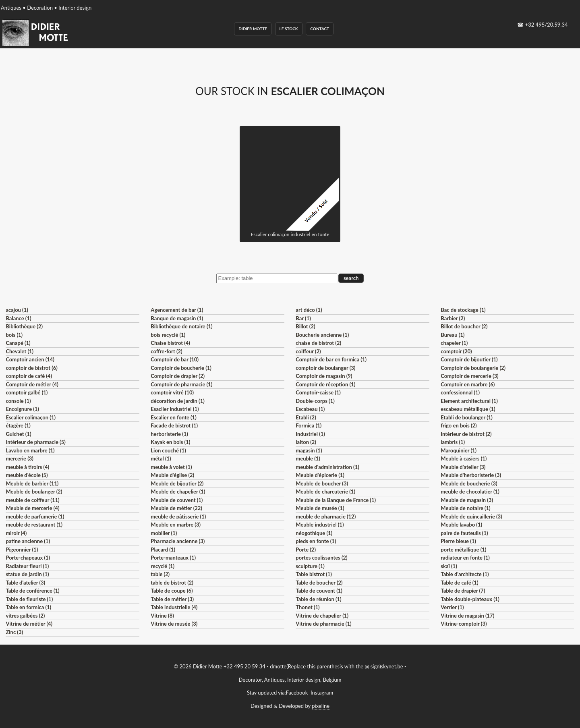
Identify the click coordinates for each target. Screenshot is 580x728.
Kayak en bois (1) (170, 442)
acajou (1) (17, 310)
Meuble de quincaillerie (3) (471, 516)
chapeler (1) (454, 343)
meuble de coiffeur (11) (32, 500)
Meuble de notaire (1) (465, 508)
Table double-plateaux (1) (470, 599)
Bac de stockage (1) (463, 310)
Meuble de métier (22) (176, 508)
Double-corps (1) (315, 401)
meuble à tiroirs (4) (27, 467)
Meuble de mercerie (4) (32, 508)
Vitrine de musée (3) (174, 624)
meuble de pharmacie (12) (326, 516)
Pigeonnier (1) (22, 550)
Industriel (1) (310, 434)
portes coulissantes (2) (321, 558)
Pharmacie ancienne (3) (178, 541)
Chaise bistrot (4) (170, 343)
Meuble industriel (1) (320, 525)
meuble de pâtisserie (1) (178, 516)
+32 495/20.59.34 (547, 25)
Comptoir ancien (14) (30, 359)
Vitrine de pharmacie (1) (323, 624)
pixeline (321, 706)
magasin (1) (309, 450)
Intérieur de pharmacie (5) (35, 442)
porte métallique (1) (463, 550)
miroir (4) (16, 533)
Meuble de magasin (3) (467, 500)
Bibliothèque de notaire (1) (181, 326)
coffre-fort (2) (166, 351)
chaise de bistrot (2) (318, 343)
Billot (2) (305, 326)
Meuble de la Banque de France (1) (336, 500)
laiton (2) (306, 442)
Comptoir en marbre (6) (468, 384)
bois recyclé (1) (168, 335)
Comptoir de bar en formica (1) (331, 359)
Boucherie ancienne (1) (322, 335)
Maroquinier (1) (459, 450)
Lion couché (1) (168, 450)
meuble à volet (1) (171, 467)
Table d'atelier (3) (25, 583)
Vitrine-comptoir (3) (464, 624)
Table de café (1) (459, 583)
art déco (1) (309, 310)
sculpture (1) (310, 566)
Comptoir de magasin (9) (324, 376)
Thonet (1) (308, 607)
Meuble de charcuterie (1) (325, 492)
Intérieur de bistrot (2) (466, 434)
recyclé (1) (163, 566)
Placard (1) (163, 550)
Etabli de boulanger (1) (467, 417)
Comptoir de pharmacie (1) (181, 384)
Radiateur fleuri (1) (27, 566)
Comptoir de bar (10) (175, 359)
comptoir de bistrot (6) (31, 368)
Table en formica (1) (28, 607)
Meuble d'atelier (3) (463, 467)
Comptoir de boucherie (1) (181, 368)
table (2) (160, 574)
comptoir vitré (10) (172, 392)
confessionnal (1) (460, 392)
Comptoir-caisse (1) (318, 392)
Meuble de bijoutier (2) (177, 483)
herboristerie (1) (169, 434)
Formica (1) (309, 425)
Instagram (322, 693)
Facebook (297, 693)
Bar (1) (303, 318)
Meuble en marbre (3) (176, 525)
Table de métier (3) (172, 599)
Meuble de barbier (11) (32, 483)
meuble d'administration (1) (327, 467)
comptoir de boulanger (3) (325, 368)
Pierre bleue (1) (458, 541)
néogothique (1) (314, 533)
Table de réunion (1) (318, 599)
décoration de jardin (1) (177, 401)
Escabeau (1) (310, 409)
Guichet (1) (18, 434)
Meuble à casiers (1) (464, 458)
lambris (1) (453, 442)
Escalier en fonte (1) (173, 417)
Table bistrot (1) (314, 574)
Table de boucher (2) (319, 583)
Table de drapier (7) (463, 591)
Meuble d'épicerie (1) (320, 475)
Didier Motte (253, 29)
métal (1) (161, 458)
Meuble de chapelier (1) (178, 492)
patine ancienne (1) (28, 541)
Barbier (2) (453, 318)
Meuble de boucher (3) (322, 483)
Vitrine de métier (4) (29, 624)
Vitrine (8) (162, 616)
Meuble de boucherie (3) (469, 483)
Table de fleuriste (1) (29, 599)
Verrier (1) (452, 607)
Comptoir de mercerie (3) (469, 376)
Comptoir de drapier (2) (178, 376)
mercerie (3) (20, 458)
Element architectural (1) (469, 401)
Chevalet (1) (20, 351)
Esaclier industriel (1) (175, 409)
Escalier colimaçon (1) (31, 417)
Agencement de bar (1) (177, 310)
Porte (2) (306, 550)
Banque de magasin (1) (177, 318)
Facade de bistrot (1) (174, 425)
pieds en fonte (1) (316, 541)
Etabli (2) (306, 417)
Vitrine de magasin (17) (467, 616)
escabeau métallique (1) (468, 409)
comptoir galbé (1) (27, 392)
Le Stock (289, 29)
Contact (320, 29)
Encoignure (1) (22, 409)
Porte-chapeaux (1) (28, 558)
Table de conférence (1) (32, 591)
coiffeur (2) (308, 351)
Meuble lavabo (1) (461, 525)
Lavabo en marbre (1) (30, 450)
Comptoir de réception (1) (325, 384)
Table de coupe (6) (172, 591)
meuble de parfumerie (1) (35, 516)
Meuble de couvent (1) (177, 500)
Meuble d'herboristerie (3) (471, 475)
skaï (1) (449, 566)
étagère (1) (18, 425)
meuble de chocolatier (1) (470, 492)
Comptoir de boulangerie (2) (473, 368)
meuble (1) (308, 458)
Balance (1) (18, 318)
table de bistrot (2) (172, 583)
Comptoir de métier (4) (32, 384)
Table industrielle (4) (174, 607)
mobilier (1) (164, 533)
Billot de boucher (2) (464, 326)
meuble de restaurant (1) (34, 525)
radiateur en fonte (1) (465, 558)
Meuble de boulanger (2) (34, 492)
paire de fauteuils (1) (464, 533)
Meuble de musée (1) (320, 508)
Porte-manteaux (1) (173, 558)
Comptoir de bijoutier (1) (469, 359)
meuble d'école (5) (27, 475)
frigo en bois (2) (459, 425)
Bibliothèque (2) (24, 326)
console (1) (18, 401)
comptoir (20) (456, 351)
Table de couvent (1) (319, 591)
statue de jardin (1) (27, 574)
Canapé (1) (18, 343)
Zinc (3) (14, 632)
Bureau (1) (453, 335)
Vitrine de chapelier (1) (322, 616)
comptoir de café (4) (29, 376)
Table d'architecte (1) (465, 574)
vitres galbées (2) (25, 616)
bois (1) (14, 335)
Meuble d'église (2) (172, 475)
